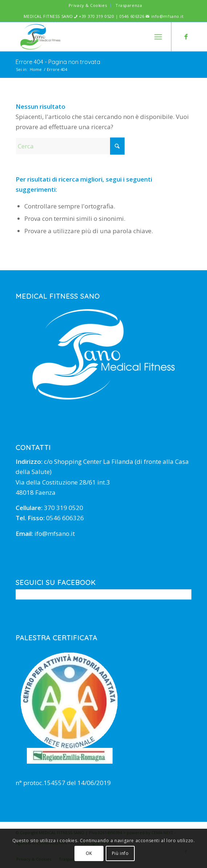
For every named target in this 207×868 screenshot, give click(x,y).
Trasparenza (129, 5)
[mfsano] (86, 37)
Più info (120, 853)
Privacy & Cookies (88, 5)
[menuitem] (88, 5)
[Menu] (158, 37)
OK (89, 853)
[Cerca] (70, 146)
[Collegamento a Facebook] (186, 37)
